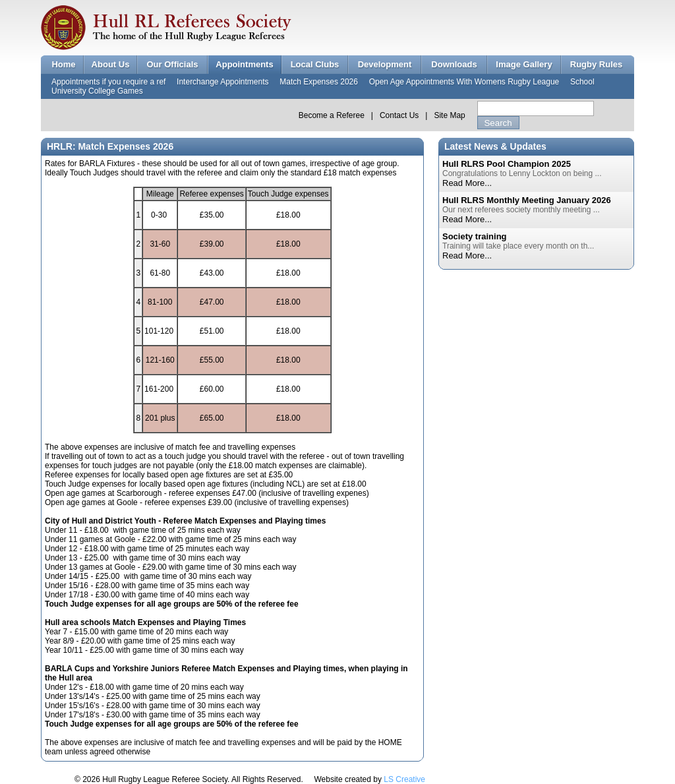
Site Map (449, 115)
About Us (111, 64)
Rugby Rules (596, 64)
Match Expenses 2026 (319, 82)
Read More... (467, 183)
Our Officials (172, 64)
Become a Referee (332, 115)
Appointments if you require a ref (108, 82)
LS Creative (404, 779)
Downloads (454, 64)
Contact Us (399, 115)
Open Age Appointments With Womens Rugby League (464, 82)
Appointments (244, 64)
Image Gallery (524, 64)
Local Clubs (315, 64)
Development (385, 64)
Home (63, 64)
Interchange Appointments (222, 82)
